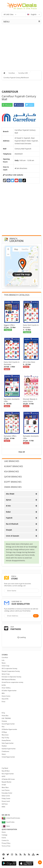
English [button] (32, 14)
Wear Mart (5, 787)
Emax (3, 702)
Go (35, 616)
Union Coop (5, 666)
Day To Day (5, 738)
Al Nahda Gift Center (8, 779)
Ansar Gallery (6, 688)
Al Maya (4, 732)
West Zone (5, 735)
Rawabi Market (6, 782)
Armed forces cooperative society (12, 682)
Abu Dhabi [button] (22, 494)
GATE (3, 776)
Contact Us (5, 840)
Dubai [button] (22, 512)
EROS (3, 807)
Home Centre (6, 696)
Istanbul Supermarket (9, 749)
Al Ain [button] (22, 506)
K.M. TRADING (6, 718)
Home (4, 832)
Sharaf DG (5, 699)
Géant (4, 754)
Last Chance (6, 790)
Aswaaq (4, 721)
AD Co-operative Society (9, 668)
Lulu (3, 660)
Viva (3, 727)
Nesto (4, 663)
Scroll (40, 862)
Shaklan (4, 746)
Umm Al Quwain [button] (22, 536)
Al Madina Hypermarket (9, 729)
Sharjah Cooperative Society (11, 671)
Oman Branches (13, 487)
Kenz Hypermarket (8, 774)
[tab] (22, 494)
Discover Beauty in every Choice (30, 400)
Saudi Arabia (8, 822)
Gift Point (5, 804)
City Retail (5, 768)
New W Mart (6, 771)
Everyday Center (7, 793)
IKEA (3, 693)
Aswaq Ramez (6, 740)
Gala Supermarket (8, 743)
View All (22, 452)
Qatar (6, 826)
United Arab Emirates (11, 818)
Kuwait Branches (14, 466)
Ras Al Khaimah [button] (22, 524)
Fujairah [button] (22, 518)
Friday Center (6, 798)
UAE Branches (12, 461)
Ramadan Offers (10, 436)
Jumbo (4, 685)
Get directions (21, 168)
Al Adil (4, 785)
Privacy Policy (6, 843)
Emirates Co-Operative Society (11, 677)
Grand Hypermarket (8, 724)
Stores (5, 655)
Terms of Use (6, 846)
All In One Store (29, 362)
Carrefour (12, 73)
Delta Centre (6, 796)
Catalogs (5, 835)
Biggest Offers (9, 325)
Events (4, 838)
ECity (3, 713)
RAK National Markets (9, 679)
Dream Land (6, 801)
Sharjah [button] (22, 530)
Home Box (5, 716)
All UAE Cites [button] (9, 14)
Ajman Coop (6, 674)
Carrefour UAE (23, 73)
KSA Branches (12, 471)
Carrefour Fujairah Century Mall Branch (16, 78)
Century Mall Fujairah (23, 149)
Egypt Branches (13, 482)
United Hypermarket (8, 757)
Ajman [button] (22, 500)
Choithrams (5, 751)
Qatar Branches (13, 477)
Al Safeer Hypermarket (9, 691)
